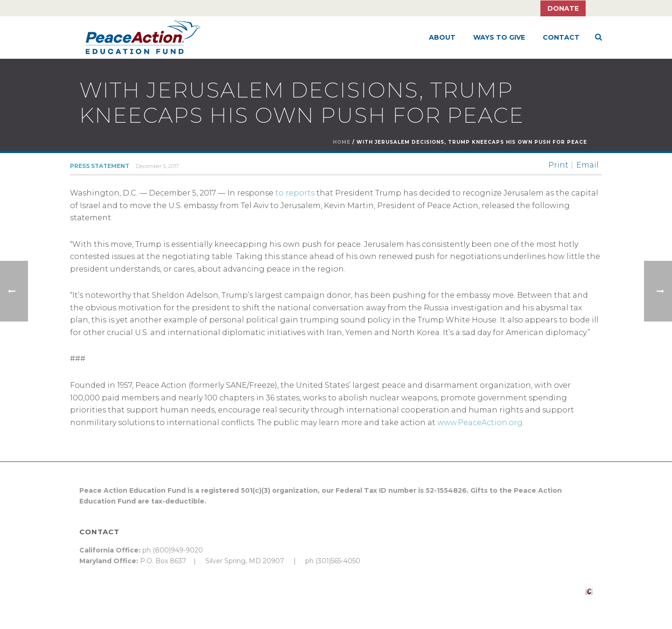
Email (588, 165)
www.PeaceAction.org (480, 423)
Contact (561, 37)
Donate (563, 8)
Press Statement (100, 166)
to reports (295, 193)
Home (342, 142)
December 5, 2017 (157, 166)
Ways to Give (499, 37)
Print (558, 165)
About (442, 37)
